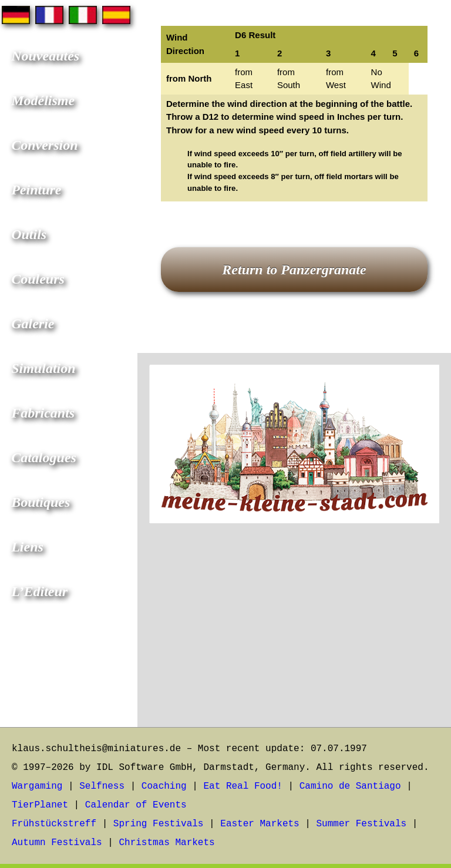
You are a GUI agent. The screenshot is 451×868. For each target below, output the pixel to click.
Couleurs (38, 279)
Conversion (44, 145)
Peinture (36, 190)
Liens (27, 547)
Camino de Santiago (350, 786)
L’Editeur (39, 591)
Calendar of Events (136, 805)
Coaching (164, 786)
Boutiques (41, 502)
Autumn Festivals (57, 843)
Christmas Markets (166, 843)
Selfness (102, 786)
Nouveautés (45, 56)
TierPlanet (40, 805)
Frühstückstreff (54, 824)
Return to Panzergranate (294, 270)
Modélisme (43, 100)
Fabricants (43, 413)
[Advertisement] (294, 633)
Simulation (43, 368)
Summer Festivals (362, 824)
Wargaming (37, 786)
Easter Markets (260, 824)
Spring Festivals (159, 824)
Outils (29, 234)
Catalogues (44, 457)
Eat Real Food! (243, 786)
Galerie (33, 324)
